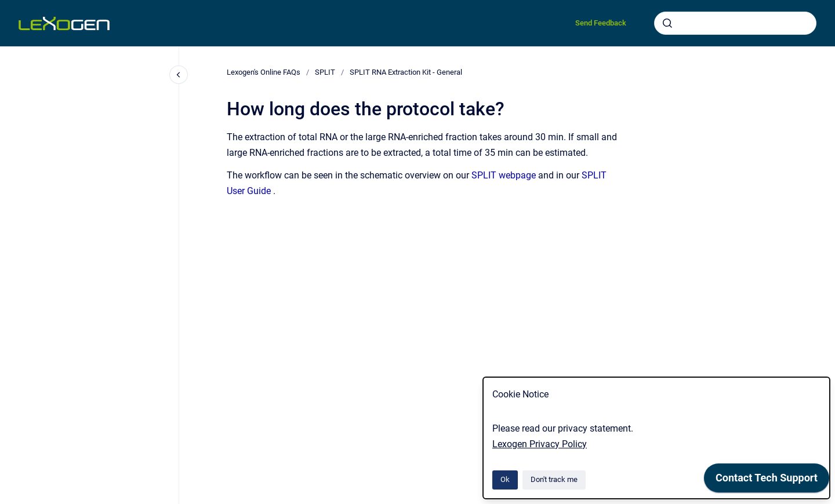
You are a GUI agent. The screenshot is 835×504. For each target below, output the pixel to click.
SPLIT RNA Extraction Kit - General (406, 72)
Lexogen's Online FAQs (264, 72)
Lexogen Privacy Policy (540, 444)
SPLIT (325, 72)
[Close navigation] (179, 75)
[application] (767, 481)
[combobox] (735, 23)
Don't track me (554, 479)
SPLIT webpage (504, 175)
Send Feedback (601, 23)
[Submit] (667, 23)
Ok (505, 479)
